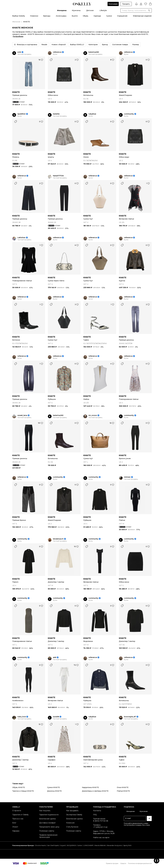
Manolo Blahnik (100, 845)
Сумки (109, 16)
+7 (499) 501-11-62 (100, 827)
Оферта (123, 863)
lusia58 (56, 717)
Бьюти (75, 16)
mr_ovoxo (93, 415)
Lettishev (21, 238)
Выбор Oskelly (19, 16)
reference (57, 52)
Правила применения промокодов (48, 836)
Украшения (122, 16)
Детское (90, 10)
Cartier (80, 845)
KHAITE (16, 92)
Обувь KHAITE (19, 787)
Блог (14, 823)
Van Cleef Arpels (53, 845)
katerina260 (94, 52)
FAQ (95, 815)
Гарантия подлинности (49, 815)
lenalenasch (58, 539)
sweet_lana (22, 415)
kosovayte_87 (130, 717)
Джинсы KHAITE (54, 791)
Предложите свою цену (49, 827)
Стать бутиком (72, 827)
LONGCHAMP (88, 845)
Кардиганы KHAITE (90, 787)
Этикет (15, 827)
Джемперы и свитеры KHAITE (95, 791)
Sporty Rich (127, 845)
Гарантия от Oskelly (20, 815)
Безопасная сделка (47, 819)
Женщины (62, 10)
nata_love (22, 717)
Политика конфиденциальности (140, 863)
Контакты (97, 811)
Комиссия (70, 823)
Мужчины (76, 10)
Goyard (63, 845)
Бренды (47, 16)
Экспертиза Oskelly (74, 815)
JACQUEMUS (71, 845)
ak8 (55, 657)
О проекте (17, 811)
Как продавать (72, 811)
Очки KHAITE (123, 787)
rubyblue (92, 114)
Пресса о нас (18, 819)
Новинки (34, 16)
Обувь (86, 16)
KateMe (56, 114)
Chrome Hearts (40, 845)
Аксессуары (61, 16)
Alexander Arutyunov (114, 845)
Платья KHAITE (123, 791)
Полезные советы (47, 831)
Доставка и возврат (47, 823)
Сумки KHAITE (53, 787)
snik (19, 52)
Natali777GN (58, 176)
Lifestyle (103, 10)
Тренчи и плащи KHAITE (23, 791)
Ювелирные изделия (142, 16)
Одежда (97, 16)
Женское (16, 22)
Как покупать (45, 811)
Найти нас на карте (101, 837)
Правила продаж (112, 863)
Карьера (16, 831)
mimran (127, 477)
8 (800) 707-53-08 (101, 821)
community (129, 114)
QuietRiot (21, 114)
